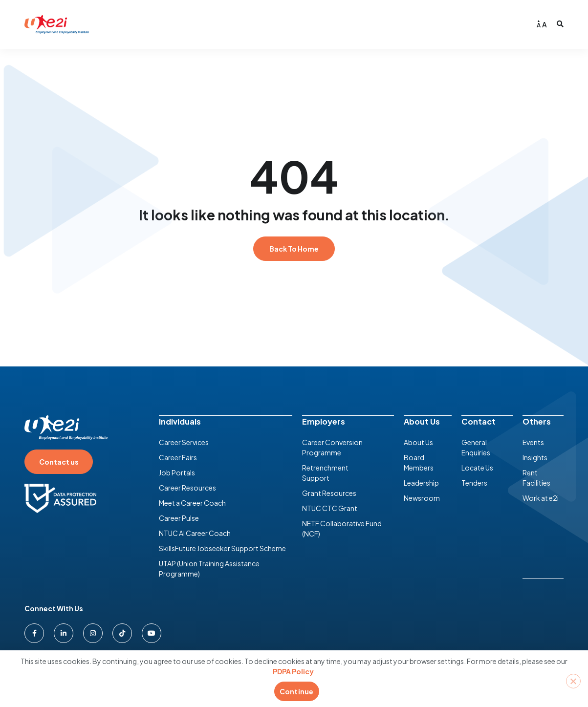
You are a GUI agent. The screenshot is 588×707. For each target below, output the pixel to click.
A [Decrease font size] (539, 25)
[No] (573, 681)
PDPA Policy (293, 671)
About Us (422, 421)
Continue (297, 691)
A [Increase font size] (544, 24)
